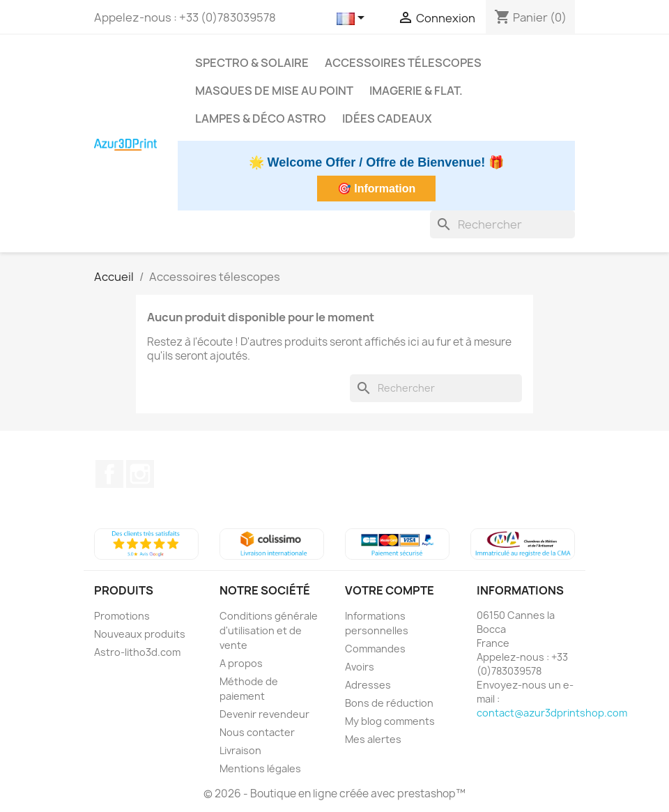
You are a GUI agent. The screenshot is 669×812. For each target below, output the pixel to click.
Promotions (122, 616)
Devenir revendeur (264, 714)
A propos (241, 663)
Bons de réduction (389, 703)
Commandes (375, 649)
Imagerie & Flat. (416, 91)
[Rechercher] (502, 224)
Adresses (368, 685)
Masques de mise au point (274, 91)
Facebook (109, 474)
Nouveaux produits (140, 634)
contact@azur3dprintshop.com (552, 713)
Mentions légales (260, 768)
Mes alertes (373, 739)
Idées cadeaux (387, 118)
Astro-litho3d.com (137, 652)
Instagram (140, 474)
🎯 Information (376, 189)
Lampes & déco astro (261, 118)
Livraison (240, 750)
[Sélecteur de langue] (353, 19)
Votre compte (390, 590)
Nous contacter (257, 732)
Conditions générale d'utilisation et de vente (269, 630)
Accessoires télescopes (403, 63)
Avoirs (360, 667)
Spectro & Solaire (252, 63)
